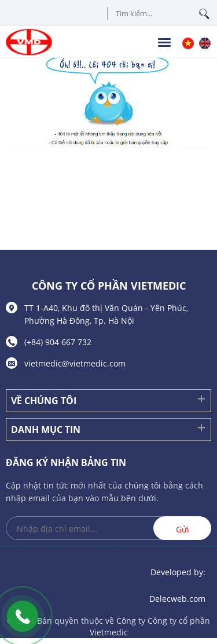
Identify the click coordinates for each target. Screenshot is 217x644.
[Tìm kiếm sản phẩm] (159, 13)
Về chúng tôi (44, 401)
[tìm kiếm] (204, 15)
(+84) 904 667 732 (58, 342)
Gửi (183, 529)
